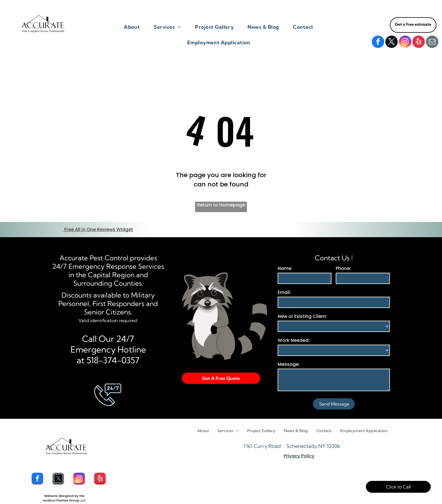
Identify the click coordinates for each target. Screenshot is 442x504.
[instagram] (405, 42)
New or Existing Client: (302, 310)
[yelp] (419, 42)
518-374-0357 (113, 353)
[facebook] (378, 42)
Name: (285, 262)
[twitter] (392, 42)
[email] (432, 42)
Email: (284, 286)
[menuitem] (134, 27)
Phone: (343, 262)
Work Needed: (294, 334)
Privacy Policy (299, 449)
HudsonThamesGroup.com (64, 498)
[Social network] (58, 473)
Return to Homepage (221, 205)
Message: (289, 357)
